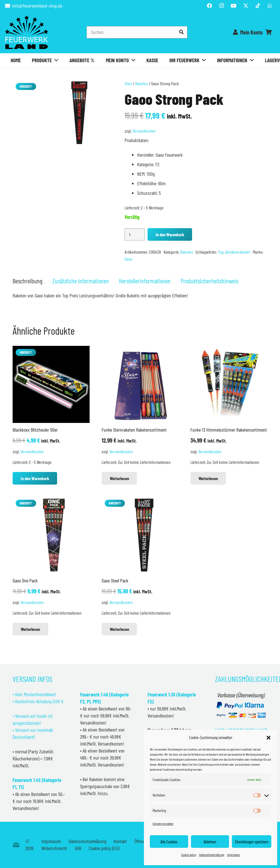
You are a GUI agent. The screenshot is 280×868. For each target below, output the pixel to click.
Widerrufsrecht (54, 848)
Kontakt (120, 841)
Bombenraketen (238, 252)
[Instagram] (221, 6)
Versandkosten (144, 131)
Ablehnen (210, 842)
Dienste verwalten (163, 823)
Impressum (234, 855)
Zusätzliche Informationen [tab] (81, 281)
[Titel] (246, 6)
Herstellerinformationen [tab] (145, 281)
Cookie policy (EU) (104, 848)
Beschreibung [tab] (27, 281)
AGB (78, 848)
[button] (269, 738)
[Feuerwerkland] (27, 32)
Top (221, 252)
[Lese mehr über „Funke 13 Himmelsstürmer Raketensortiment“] (208, 478)
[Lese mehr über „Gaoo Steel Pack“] (119, 629)
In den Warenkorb (170, 234)
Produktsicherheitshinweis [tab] (209, 281)
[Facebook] (209, 6)
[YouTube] (234, 6)
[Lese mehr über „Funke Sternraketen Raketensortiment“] (119, 478)
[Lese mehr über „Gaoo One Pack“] (30, 629)
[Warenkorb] (269, 32)
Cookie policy (189, 855)
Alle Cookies (169, 842)
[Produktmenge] (135, 234)
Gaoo (129, 259)
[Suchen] (137, 32)
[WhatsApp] (270, 6)
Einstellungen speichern (252, 842)
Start (128, 83)
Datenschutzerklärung (212, 855)
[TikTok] (258, 6)
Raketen (142, 83)
